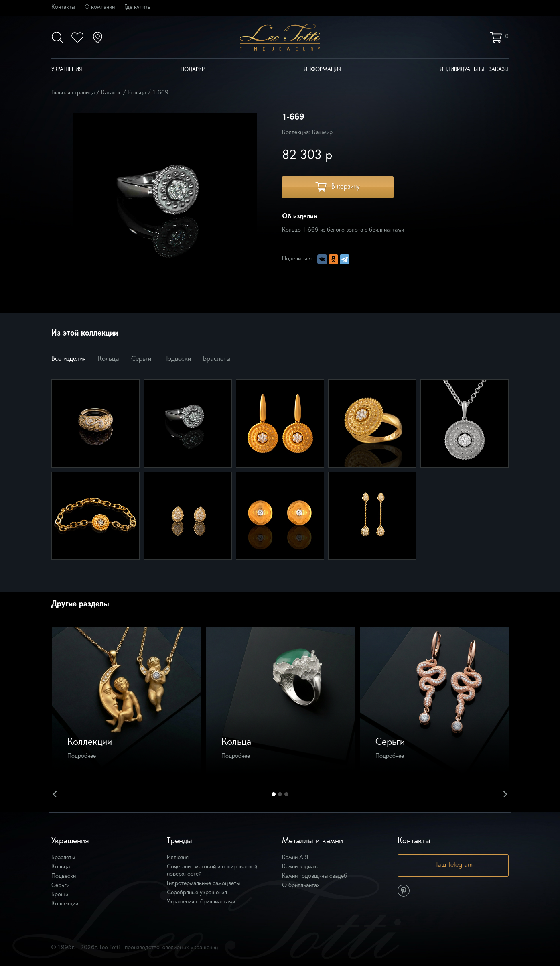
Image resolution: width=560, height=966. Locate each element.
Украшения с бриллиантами (201, 902)
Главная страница (73, 93)
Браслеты (217, 359)
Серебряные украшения (197, 893)
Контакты (63, 7)
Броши (60, 895)
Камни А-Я (295, 858)
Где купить (137, 7)
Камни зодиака (301, 867)
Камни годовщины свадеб (314, 876)
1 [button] (274, 794)
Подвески (177, 359)
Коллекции (65, 904)
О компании (100, 7)
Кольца (137, 93)
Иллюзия (178, 858)
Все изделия (69, 359)
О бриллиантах (301, 886)
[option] (126, 701)
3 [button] (286, 794)
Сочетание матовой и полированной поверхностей (212, 871)
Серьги (141, 359)
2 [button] (280, 794)
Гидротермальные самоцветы (203, 884)
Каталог (111, 93)
